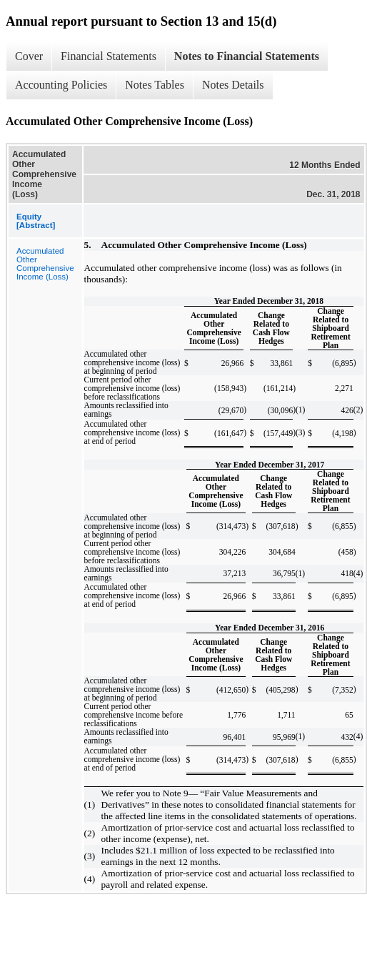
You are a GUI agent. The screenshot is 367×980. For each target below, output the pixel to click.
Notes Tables (155, 85)
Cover (29, 56)
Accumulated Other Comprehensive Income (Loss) (45, 264)
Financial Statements (109, 56)
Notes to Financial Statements (247, 56)
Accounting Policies (61, 85)
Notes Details (233, 85)
